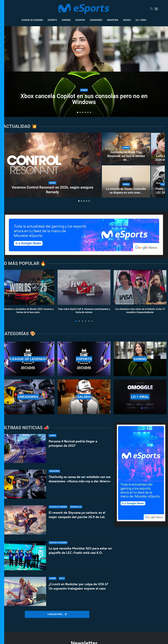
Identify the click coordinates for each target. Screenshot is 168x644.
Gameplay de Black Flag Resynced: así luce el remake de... (126, 156)
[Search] (151, 9)
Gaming (66, 20)
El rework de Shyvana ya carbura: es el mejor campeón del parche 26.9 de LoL (77, 515)
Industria (113, 20)
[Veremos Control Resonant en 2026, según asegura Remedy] (52, 165)
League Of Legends (32, 20)
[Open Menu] (156, 9)
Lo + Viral (141, 20)
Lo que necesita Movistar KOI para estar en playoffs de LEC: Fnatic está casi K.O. (80, 551)
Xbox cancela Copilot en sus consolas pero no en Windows (84, 99)
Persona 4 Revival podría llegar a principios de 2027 (73, 443)
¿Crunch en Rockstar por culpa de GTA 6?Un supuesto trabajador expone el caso (78, 589)
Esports (52, 20)
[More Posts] (57, 614)
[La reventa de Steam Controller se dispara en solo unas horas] (126, 181)
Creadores (96, 20)
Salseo (127, 20)
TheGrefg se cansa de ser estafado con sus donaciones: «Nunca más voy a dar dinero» (80, 479)
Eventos (80, 20)
